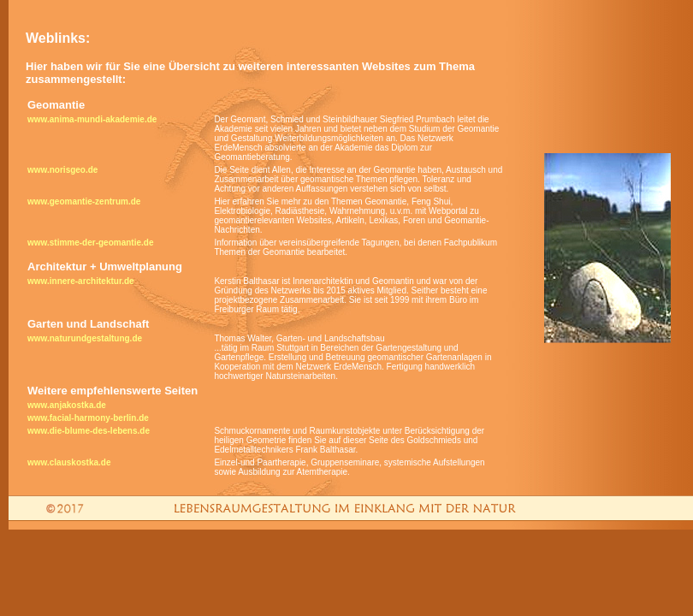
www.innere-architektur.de (81, 281)
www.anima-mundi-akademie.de (92, 119)
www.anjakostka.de (67, 405)
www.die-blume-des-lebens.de (89, 431)
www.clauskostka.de (69, 462)
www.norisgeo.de (62, 170)
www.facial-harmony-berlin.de (88, 418)
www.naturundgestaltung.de (85, 338)
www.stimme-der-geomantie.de (90, 243)
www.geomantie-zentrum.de (84, 201)
